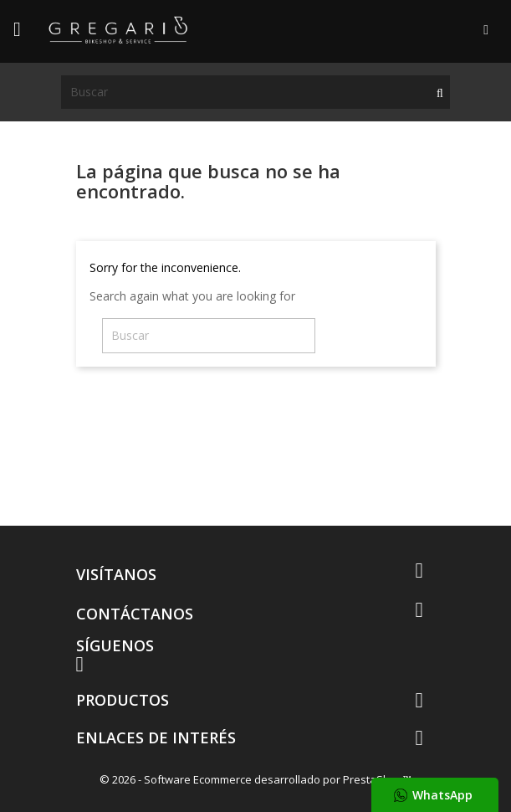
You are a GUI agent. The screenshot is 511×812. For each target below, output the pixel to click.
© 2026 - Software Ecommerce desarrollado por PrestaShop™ (255, 779)
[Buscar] (255, 92)
